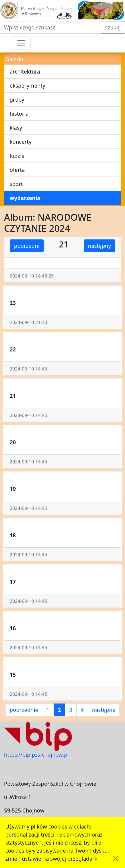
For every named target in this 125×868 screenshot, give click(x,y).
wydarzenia (25, 198)
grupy (17, 100)
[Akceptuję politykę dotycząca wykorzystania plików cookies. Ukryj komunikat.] (116, 859)
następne (104, 710)
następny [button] (99, 246)
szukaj (113, 27)
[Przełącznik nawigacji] (21, 43)
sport (16, 184)
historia (19, 114)
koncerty (20, 142)
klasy (16, 128)
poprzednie (24, 710)
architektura (25, 72)
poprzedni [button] (27, 246)
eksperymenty (27, 86)
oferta (17, 170)
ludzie (17, 156)
